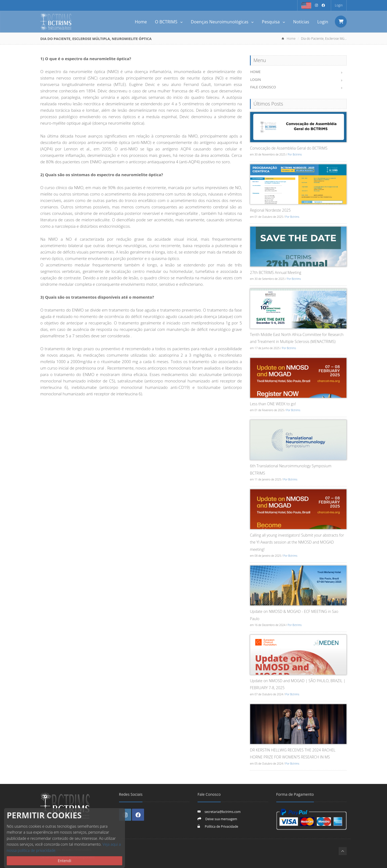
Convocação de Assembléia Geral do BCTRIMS (289, 148)
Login (339, 5)
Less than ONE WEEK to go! (273, 404)
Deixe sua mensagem (221, 819)
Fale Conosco (263, 87)
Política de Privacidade (221, 826)
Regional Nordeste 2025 (270, 210)
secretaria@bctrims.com (223, 812)
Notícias (301, 22)
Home (141, 22)
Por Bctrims (295, 154)
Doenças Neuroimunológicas (222, 22)
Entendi (64, 861)
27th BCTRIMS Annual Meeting (276, 272)
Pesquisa (273, 22)
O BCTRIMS (169, 22)
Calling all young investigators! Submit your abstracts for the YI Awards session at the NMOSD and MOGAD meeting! (297, 542)
